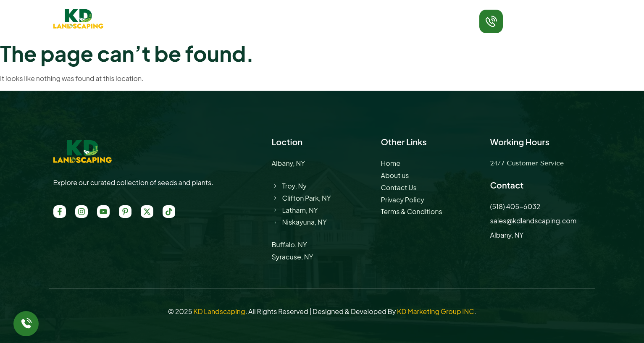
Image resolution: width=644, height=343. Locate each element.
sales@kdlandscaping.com (534, 221)
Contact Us (391, 14)
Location (310, 14)
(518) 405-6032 (537, 26)
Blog (349, 14)
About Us (222, 14)
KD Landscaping (219, 311)
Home (181, 14)
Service (266, 14)
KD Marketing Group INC (436, 311)
